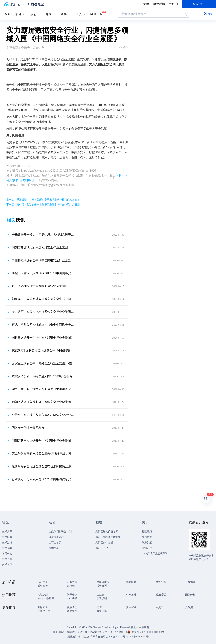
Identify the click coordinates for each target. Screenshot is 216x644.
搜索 (185, 14)
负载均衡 (72, 607)
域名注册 (43, 582)
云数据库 (190, 582)
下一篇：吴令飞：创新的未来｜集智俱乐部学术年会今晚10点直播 (43, 205)
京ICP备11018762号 (138, 637)
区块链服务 (103, 582)
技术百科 (7, 559)
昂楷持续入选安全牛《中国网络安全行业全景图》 (44, 260)
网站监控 (72, 611)
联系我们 (147, 542)
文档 (146, 4)
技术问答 (7, 537)
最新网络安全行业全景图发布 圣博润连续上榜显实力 (44, 466)
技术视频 (7, 548)
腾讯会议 (72, 595)
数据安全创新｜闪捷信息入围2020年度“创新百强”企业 (44, 376)
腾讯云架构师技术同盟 (108, 537)
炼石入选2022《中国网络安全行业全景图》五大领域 (44, 286)
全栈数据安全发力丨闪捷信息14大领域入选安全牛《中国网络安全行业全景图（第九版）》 (44, 235)
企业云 (100, 595)
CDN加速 (131, 595)
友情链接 (147, 548)
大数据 (189, 607)
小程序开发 (44, 611)
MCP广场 (96, 14)
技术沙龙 (7, 542)
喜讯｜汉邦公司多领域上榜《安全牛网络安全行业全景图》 (44, 325)
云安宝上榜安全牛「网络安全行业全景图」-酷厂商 (44, 363)
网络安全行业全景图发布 (28, 428)
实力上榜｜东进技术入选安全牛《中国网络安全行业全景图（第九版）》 (44, 389)
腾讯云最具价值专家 (107, 531)
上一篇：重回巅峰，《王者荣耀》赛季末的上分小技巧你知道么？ (43, 200)
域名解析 (43, 586)
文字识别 (131, 607)
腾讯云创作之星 (104, 542)
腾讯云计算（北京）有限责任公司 (86, 637)
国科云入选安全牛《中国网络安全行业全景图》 (43, 338)
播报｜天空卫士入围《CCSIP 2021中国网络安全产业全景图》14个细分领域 (44, 273)
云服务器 (72, 582)
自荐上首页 (55, 542)
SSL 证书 (72, 598)
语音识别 (102, 598)
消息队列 (131, 582)
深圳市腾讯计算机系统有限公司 (69, 632)
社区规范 (147, 531)
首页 (7, 14)
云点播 (159, 607)
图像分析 (190, 595)
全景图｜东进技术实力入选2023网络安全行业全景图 (44, 415)
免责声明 (147, 537)
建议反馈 (159, 4)
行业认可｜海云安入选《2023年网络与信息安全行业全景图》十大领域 (44, 479)
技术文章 (7, 531)
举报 (124, 47)
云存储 (71, 586)
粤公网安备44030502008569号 (148, 632)
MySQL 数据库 (46, 598)
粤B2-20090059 (119, 632)
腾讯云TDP (102, 548)
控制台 (174, 4)
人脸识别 (43, 595)
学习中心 (7, 553)
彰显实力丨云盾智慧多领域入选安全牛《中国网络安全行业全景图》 (44, 299)
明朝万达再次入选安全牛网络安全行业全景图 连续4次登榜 (44, 441)
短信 (99, 607)
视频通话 (161, 595)
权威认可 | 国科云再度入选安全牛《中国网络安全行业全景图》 (44, 350)
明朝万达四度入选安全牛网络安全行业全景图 (41, 402)
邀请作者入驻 (56, 537)
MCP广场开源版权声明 (155, 553)
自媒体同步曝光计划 (60, 531)
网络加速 (161, 582)
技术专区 (7, 564)
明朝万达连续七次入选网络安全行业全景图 (40, 247)
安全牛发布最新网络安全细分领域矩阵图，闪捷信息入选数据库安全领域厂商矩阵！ (44, 454)
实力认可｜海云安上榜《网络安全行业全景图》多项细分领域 (44, 312)
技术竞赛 (54, 548)
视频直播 (102, 586)
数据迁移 (102, 611)
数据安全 (43, 607)
